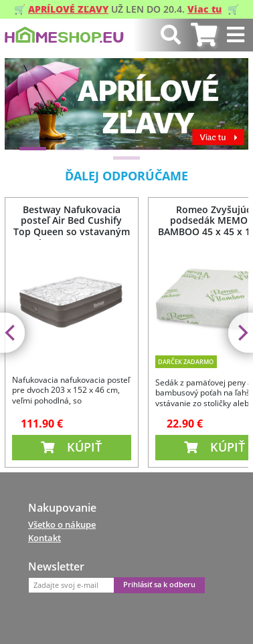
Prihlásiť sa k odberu (159, 585)
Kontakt (45, 538)
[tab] (204, 35)
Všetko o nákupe (62, 524)
